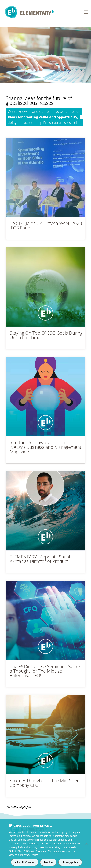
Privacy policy (70, 862)
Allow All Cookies (25, 862)
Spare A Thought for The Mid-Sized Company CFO (45, 783)
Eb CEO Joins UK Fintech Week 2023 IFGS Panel (46, 225)
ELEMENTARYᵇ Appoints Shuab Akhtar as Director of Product (41, 559)
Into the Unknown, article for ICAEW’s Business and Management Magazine (45, 447)
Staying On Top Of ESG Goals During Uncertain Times (46, 335)
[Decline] (86, 844)
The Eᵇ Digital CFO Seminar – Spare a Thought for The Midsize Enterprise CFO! (45, 671)
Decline (48, 862)
